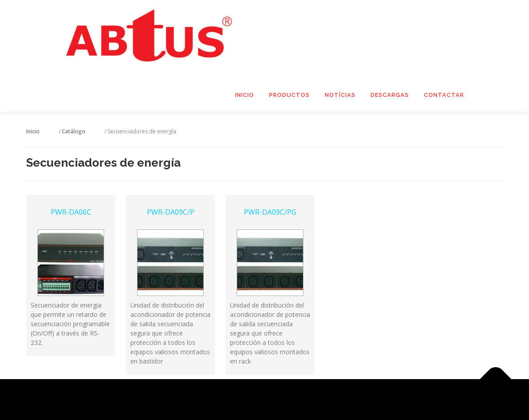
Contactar (444, 95)
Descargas (390, 95)
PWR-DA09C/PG (270, 289)
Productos (289, 95)
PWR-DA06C (71, 289)
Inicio (244, 95)
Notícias (340, 95)
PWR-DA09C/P (171, 289)
